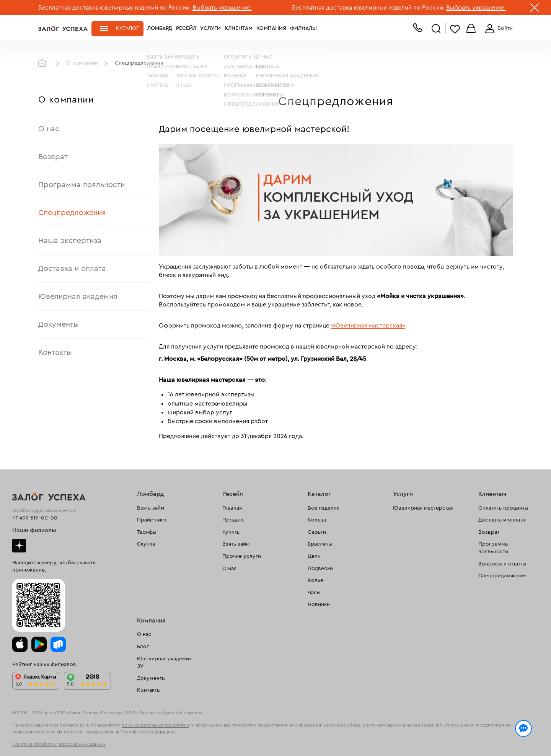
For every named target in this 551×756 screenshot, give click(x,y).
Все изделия (324, 508)
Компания (271, 28)
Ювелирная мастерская (423, 508)
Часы (314, 593)
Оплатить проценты (503, 508)
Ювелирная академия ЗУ (164, 663)
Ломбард (160, 28)
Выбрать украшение (222, 8)
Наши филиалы (34, 530)
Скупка (146, 544)
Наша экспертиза (70, 241)
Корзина (471, 29)
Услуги (210, 28)
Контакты (55, 352)
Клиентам (239, 28)
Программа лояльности (82, 185)
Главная (44, 64)
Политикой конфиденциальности (384, 734)
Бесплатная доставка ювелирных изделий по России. (115, 8)
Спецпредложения (72, 213)
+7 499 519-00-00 (35, 518)
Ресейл (186, 28)
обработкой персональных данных (98, 742)
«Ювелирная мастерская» (368, 326)
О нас (49, 129)
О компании (82, 63)
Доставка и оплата (72, 269)
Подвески (320, 569)
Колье (315, 580)
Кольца (317, 520)
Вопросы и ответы (502, 564)
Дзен (19, 546)
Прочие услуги (242, 556)
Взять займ (151, 508)
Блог (143, 647)
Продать (233, 520)
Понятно (481, 738)
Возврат (53, 157)
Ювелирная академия (78, 297)
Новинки (319, 604)
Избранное (455, 29)
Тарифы (147, 532)
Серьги (317, 532)
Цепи (314, 556)
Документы (59, 324)
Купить (231, 532)
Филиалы (303, 28)
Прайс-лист (152, 520)
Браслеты (320, 544)
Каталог (127, 28)
